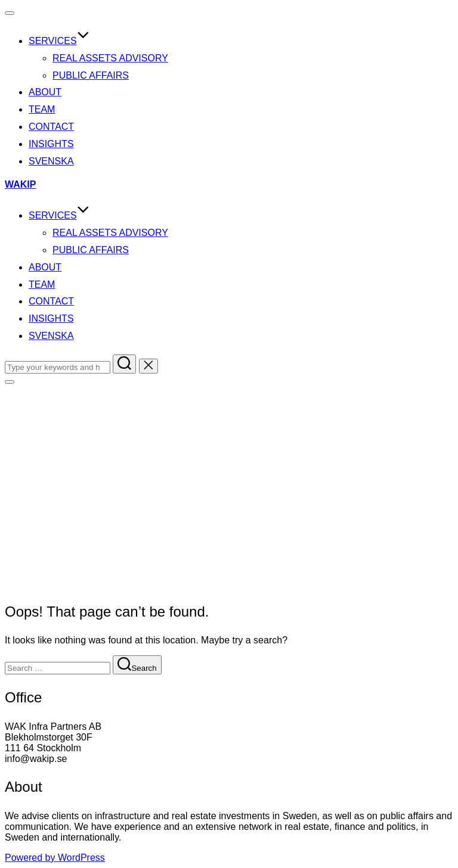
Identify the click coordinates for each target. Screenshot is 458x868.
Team (42, 109)
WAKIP (20, 184)
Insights (51, 144)
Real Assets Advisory (110, 58)
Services (59, 41)
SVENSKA (51, 161)
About (45, 92)
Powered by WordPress (55, 858)
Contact (51, 127)
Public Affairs (91, 75)
